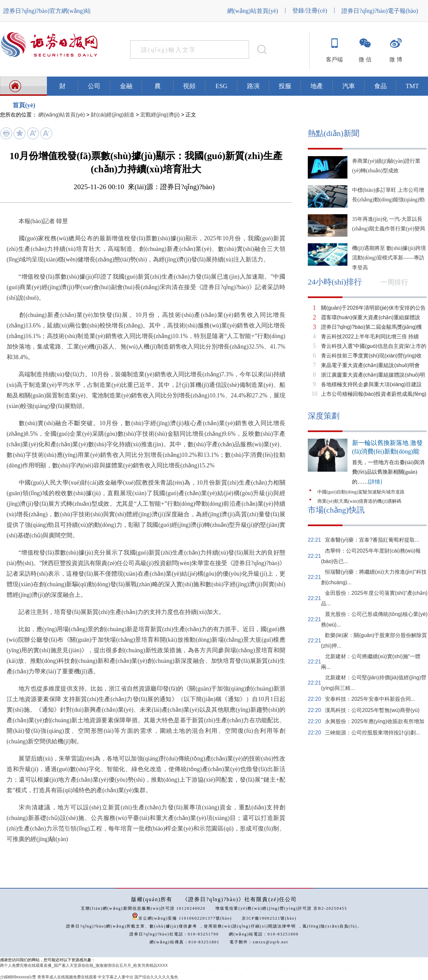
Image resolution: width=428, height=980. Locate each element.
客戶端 (334, 60)
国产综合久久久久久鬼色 (156, 977)
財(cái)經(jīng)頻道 (113, 115)
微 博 (396, 60)
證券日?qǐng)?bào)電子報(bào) (380, 11)
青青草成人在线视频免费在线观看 (67, 977)
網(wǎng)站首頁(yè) (253, 11)
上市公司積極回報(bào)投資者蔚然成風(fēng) (374, 394)
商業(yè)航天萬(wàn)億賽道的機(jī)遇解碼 (359, 501)
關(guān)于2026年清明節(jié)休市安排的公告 (373, 308)
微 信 (365, 60)
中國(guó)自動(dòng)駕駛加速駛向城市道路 (361, 492)
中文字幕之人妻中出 (116, 977)
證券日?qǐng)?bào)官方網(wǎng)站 (47, 11)
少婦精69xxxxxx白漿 (18, 977)
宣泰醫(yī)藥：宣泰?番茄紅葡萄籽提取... (372, 540)
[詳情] (375, 482)
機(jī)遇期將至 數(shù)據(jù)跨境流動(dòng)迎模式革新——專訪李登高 (389, 258)
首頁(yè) (24, 105)
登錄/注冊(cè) (310, 11)
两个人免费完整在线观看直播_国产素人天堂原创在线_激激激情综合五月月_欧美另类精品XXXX (84, 965)
